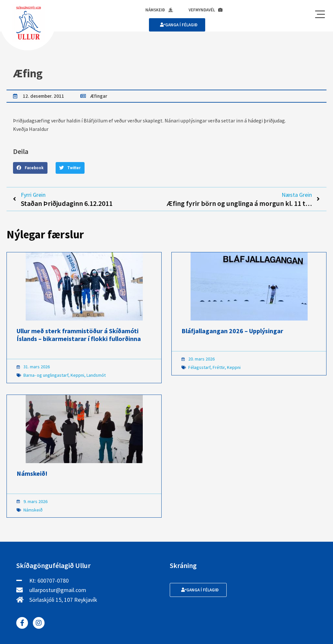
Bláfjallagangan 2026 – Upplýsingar (232, 331)
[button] (30, 168)
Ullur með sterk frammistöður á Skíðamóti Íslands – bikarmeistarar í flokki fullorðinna (79, 335)
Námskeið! (32, 473)
